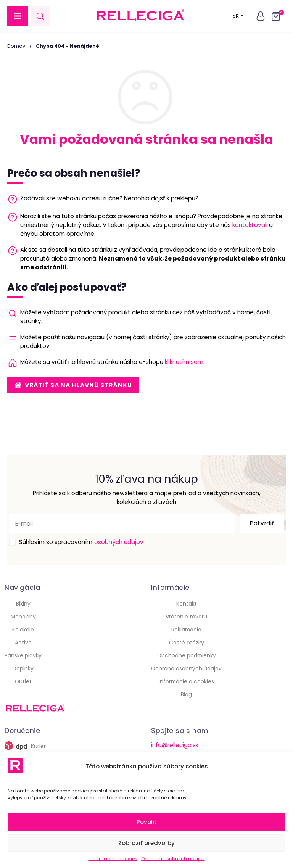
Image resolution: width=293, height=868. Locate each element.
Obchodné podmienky (187, 655)
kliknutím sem (184, 362)
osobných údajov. (119, 542)
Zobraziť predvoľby (146, 843)
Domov (16, 46)
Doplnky (23, 668)
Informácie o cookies (113, 859)
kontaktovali (250, 225)
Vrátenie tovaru (186, 617)
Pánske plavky (23, 655)
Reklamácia (186, 630)
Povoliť (146, 822)
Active (23, 643)
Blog (186, 694)
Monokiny (23, 617)
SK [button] (238, 16)
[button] (18, 16)
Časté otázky (187, 643)
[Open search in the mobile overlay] (40, 16)
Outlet (23, 681)
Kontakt (187, 604)
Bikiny (23, 604)
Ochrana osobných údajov (173, 859)
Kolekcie (23, 630)
